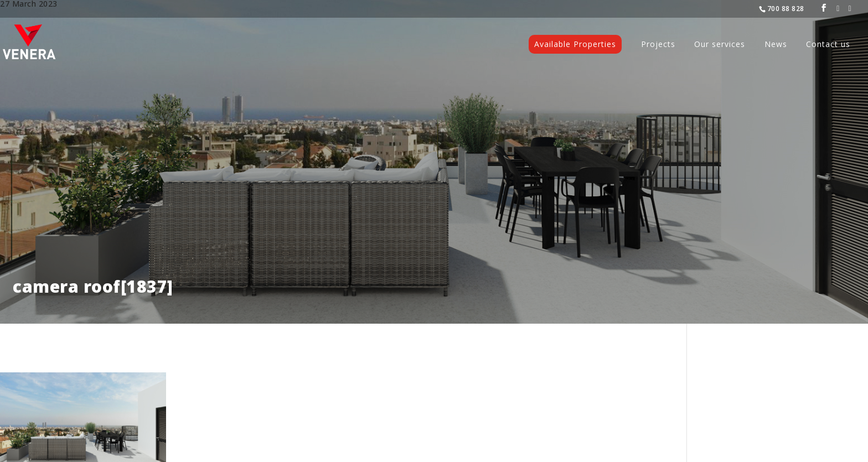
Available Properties (575, 44)
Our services (720, 45)
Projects (658, 45)
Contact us (828, 45)
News (776, 45)
